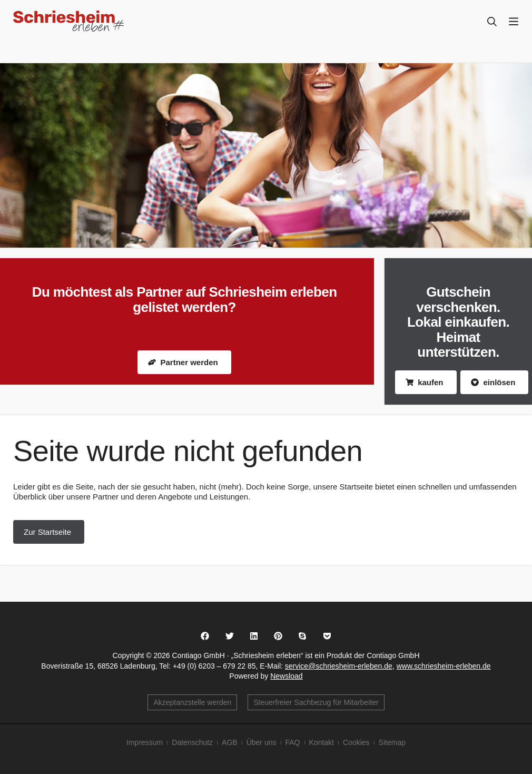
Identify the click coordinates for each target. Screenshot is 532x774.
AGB (230, 742)
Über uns (262, 742)
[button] (205, 636)
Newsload (286, 676)
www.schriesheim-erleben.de (444, 666)
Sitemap (392, 742)
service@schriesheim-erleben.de (339, 666)
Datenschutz (192, 742)
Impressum (145, 742)
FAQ (293, 742)
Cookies (356, 742)
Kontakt (322, 742)
